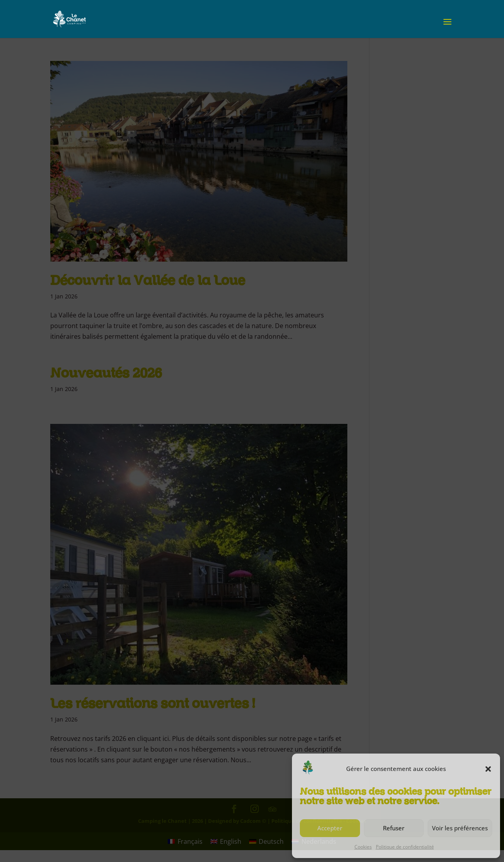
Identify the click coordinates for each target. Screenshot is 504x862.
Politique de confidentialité (405, 847)
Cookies (363, 847)
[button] (488, 769)
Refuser (394, 828)
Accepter (330, 828)
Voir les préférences (460, 828)
